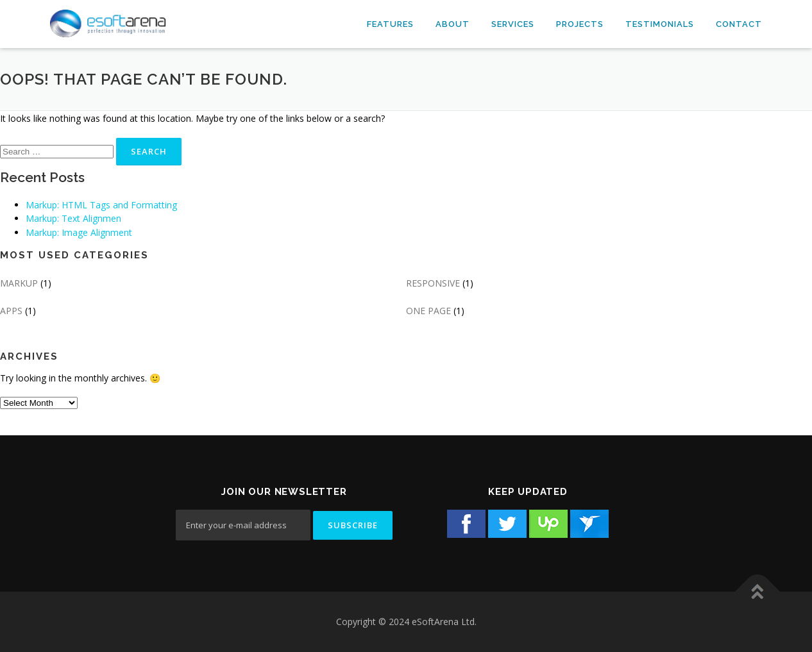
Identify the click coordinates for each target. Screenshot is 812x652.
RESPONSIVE (433, 283)
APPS (11, 311)
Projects (580, 24)
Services (513, 24)
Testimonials (660, 24)
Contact (739, 24)
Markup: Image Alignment (79, 232)
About (453, 24)
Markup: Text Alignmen (73, 218)
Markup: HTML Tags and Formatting (101, 205)
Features (390, 24)
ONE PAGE (428, 311)
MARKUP (19, 283)
